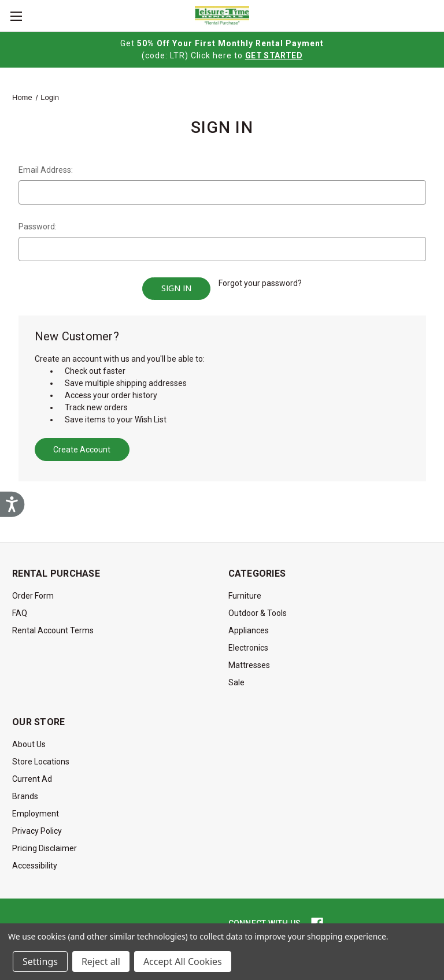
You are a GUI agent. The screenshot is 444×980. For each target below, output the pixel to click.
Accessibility (35, 862)
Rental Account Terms (53, 627)
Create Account (82, 446)
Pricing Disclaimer (45, 845)
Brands (25, 793)
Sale (236, 679)
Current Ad (32, 775)
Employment (36, 810)
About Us (29, 741)
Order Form (33, 592)
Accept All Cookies (183, 962)
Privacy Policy (37, 827)
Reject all (101, 962)
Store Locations (41, 758)
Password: (38, 227)
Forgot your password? (260, 283)
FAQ (20, 610)
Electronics (248, 644)
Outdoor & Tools (258, 610)
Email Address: (46, 170)
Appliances (249, 627)
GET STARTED (274, 55)
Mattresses (249, 662)
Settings (40, 962)
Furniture (245, 592)
